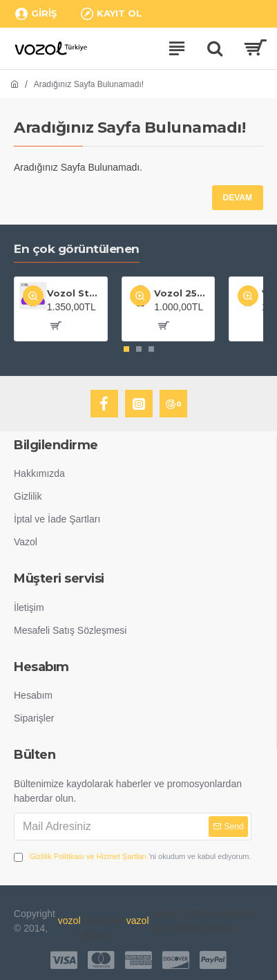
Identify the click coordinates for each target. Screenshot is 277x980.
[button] (126, 349)
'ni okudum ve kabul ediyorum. (133, 857)
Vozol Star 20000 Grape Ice (75, 293)
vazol (138, 921)
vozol (69, 921)
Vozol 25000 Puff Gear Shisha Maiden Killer (182, 293)
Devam (238, 198)
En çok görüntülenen (77, 249)
